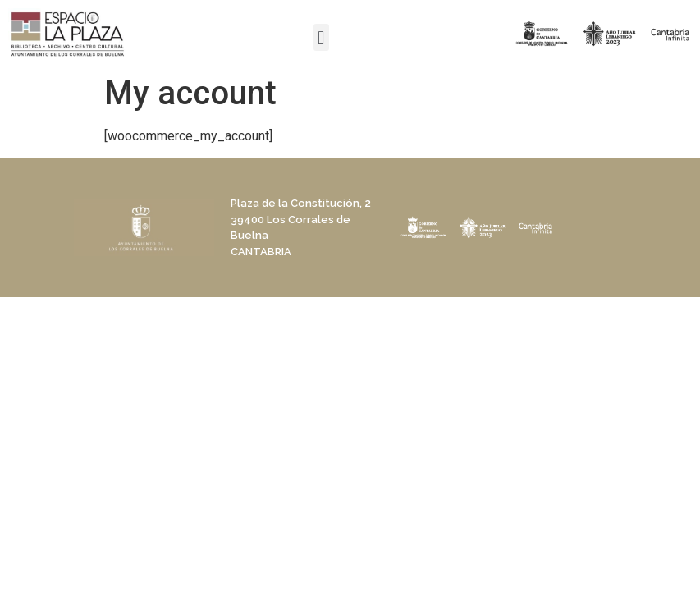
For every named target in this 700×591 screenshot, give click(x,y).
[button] (321, 37)
